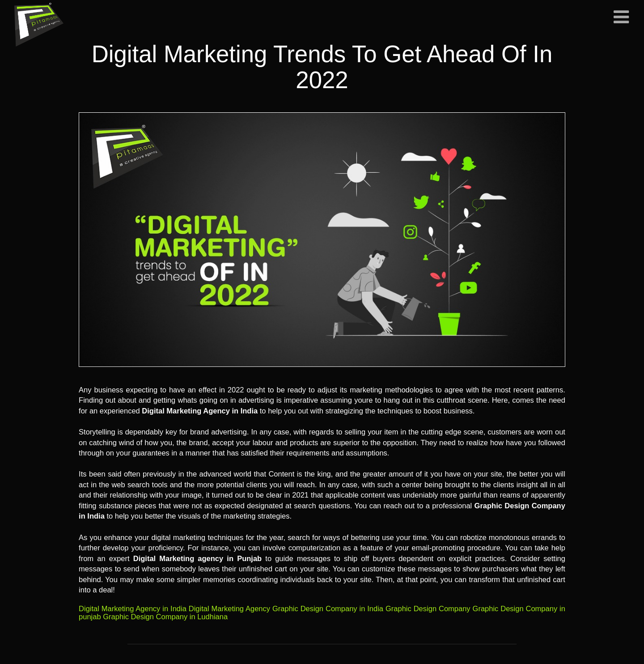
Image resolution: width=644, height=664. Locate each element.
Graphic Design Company (428, 609)
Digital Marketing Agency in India (133, 609)
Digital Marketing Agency (229, 609)
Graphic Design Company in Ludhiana (165, 617)
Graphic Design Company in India (328, 609)
